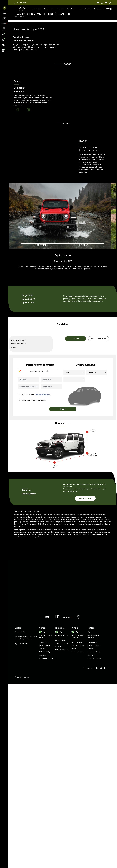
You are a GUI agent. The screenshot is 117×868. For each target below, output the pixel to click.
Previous (18, 249)
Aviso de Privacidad (43, 643)
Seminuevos (99, 9)
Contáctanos (19, 16)
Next (29, 249)
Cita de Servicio (72, 9)
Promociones (49, 9)
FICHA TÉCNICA (85, 746)
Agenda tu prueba (86, 9)
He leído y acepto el (36, 643)
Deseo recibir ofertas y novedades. (34, 648)
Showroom (37, 9)
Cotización (60, 9)
